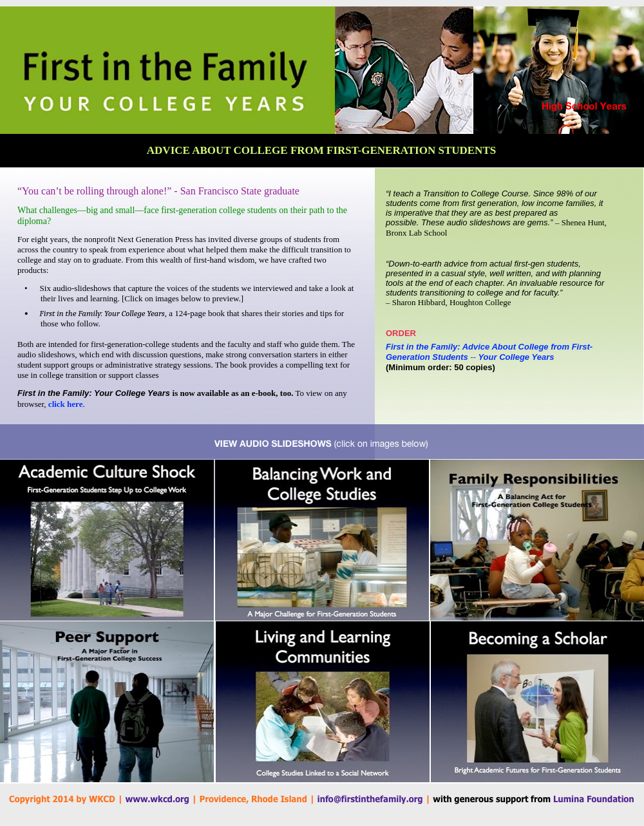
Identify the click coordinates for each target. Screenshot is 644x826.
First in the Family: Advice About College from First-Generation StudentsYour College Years (489, 352)
